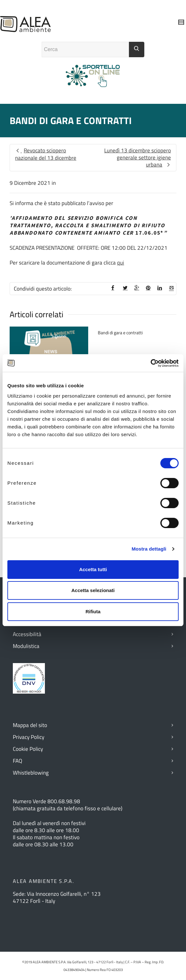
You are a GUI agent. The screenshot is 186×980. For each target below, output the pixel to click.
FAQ (17, 761)
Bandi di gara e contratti (120, 333)
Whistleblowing (31, 773)
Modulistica (26, 646)
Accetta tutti (93, 569)
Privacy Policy (29, 737)
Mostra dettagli (149, 549)
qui (121, 263)
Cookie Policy (28, 749)
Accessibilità (27, 634)
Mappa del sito (30, 725)
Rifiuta (93, 611)
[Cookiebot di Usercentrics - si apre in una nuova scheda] (151, 363)
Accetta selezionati (93, 590)
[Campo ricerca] (85, 49)
